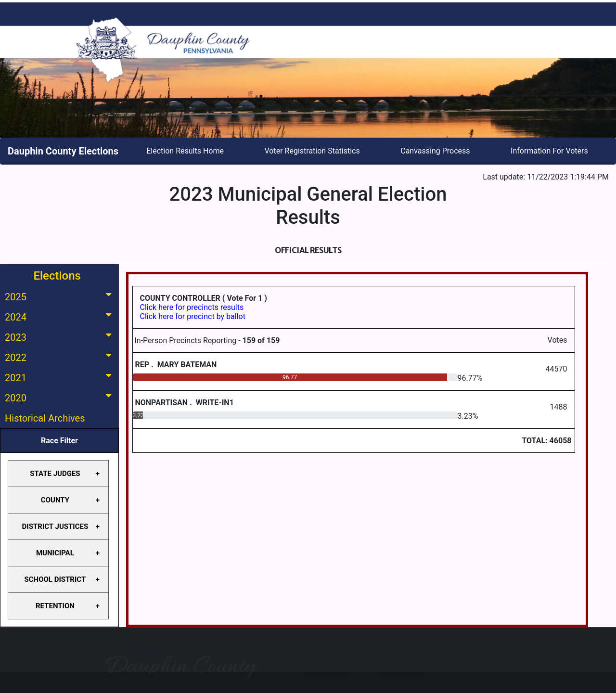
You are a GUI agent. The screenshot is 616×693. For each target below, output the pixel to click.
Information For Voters (549, 151)
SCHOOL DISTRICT (55, 579)
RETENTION (55, 606)
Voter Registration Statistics (312, 151)
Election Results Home (185, 151)
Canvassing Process (435, 151)
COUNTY (55, 500)
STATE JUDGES (55, 474)
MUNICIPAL (55, 553)
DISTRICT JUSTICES (55, 526)
